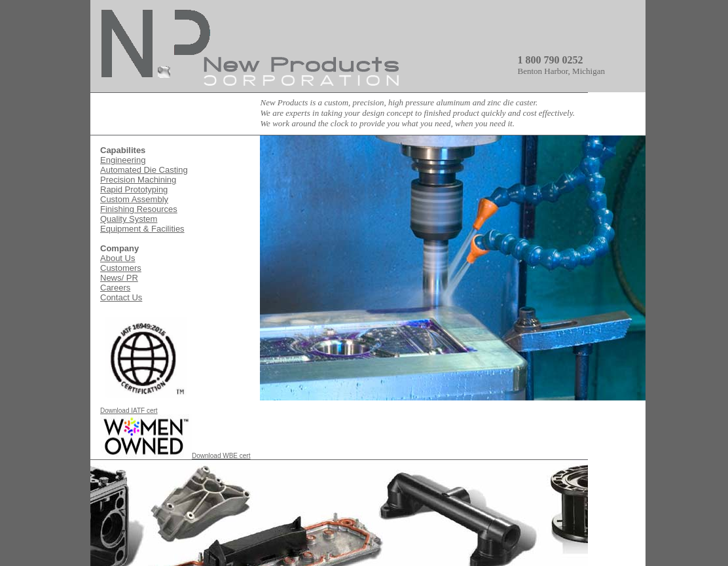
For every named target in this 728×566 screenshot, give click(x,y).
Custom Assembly (134, 199)
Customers (121, 268)
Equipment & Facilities (142, 229)
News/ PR (119, 278)
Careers (115, 288)
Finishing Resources (139, 209)
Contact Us (121, 297)
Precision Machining (138, 180)
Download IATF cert (146, 408)
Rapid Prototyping (134, 189)
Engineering (123, 160)
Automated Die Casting (144, 170)
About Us (118, 258)
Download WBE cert (175, 456)
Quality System (129, 219)
